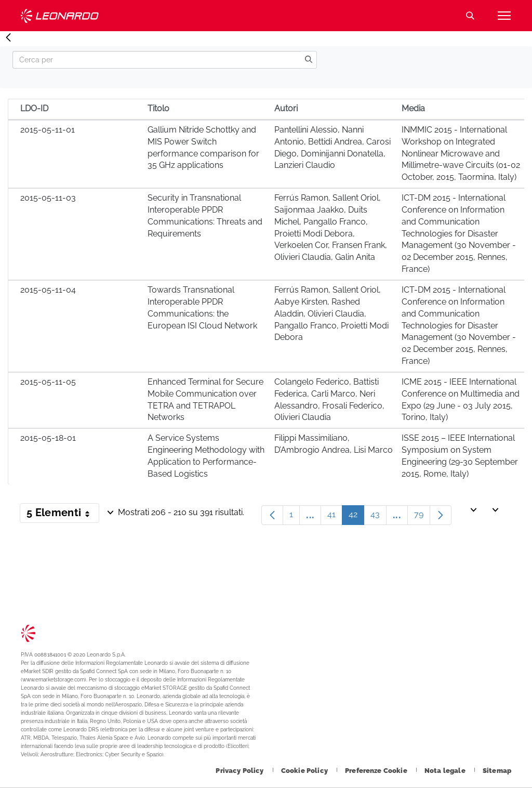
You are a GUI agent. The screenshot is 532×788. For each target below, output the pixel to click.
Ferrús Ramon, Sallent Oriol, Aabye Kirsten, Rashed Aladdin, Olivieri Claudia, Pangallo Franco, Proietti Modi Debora (331, 313)
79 (422, 517)
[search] (309, 60)
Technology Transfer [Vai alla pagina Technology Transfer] (60, 16)
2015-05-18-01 (48, 438)
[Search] (157, 60)
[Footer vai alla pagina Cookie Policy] (305, 771)
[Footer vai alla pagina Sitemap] (497, 771)
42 (356, 517)
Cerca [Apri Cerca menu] (470, 16)
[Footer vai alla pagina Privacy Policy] (240, 771)
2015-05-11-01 (48, 130)
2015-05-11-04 (48, 290)
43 (378, 517)
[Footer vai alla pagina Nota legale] (446, 771)
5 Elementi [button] (63, 515)
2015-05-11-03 (48, 198)
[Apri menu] (504, 16)
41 (335, 517)
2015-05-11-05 (48, 382)
